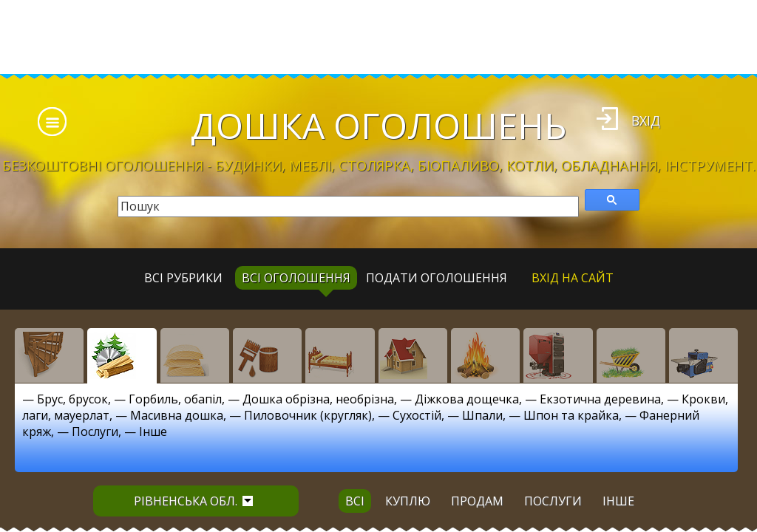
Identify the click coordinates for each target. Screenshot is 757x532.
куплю (408, 501)
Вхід (646, 120)
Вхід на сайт (573, 278)
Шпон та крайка (571, 415)
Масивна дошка (177, 415)
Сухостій (417, 415)
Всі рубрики (183, 278)
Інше (153, 432)
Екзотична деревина (600, 399)
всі (355, 501)
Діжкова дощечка (467, 399)
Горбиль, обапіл (175, 399)
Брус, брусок (72, 399)
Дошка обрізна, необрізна (318, 399)
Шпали (482, 415)
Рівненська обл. (193, 501)
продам (477, 501)
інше (618, 501)
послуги (553, 501)
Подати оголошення (437, 278)
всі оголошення (296, 278)
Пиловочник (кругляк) (308, 415)
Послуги (95, 432)
